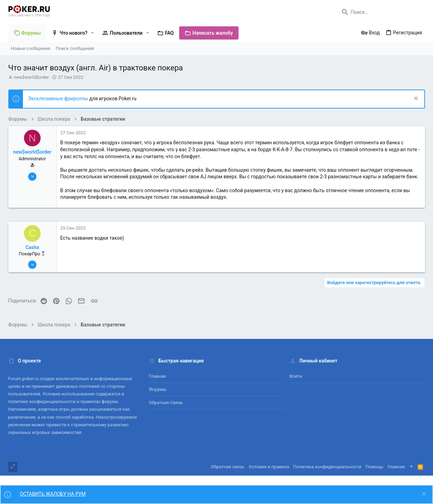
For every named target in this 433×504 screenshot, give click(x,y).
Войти (296, 376)
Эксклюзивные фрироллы (59, 99)
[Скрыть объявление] (415, 99)
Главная (157, 376)
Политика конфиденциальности (327, 467)
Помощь (375, 467)
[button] (93, 33)
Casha (32, 247)
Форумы (158, 389)
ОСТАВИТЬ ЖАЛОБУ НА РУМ (53, 494)
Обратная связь (166, 403)
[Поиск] (382, 12)
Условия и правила (269, 467)
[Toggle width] (13, 467)
